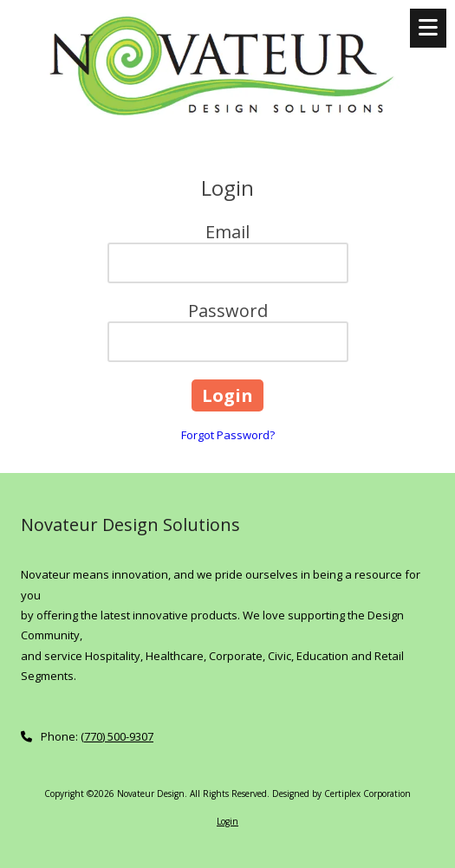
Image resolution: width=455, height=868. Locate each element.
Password (228, 311)
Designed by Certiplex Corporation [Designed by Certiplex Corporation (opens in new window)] (341, 794)
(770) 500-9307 (117, 736)
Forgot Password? (228, 435)
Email (227, 232)
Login (227, 821)
